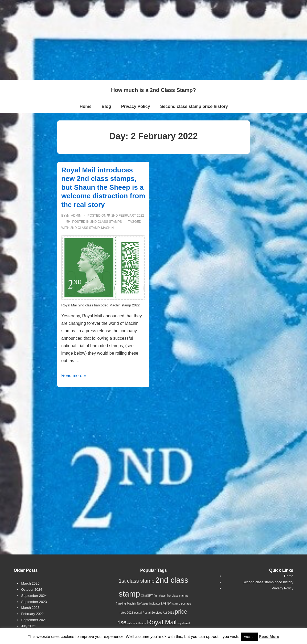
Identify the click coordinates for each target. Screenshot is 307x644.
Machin (107, 228)
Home (85, 106)
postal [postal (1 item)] (138, 613)
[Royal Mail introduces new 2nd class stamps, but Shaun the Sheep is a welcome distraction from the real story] (128, 216)
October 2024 (32, 590)
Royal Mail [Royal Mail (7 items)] (162, 622)
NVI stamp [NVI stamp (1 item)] (174, 604)
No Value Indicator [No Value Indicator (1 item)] (149, 604)
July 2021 (29, 626)
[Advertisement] (154, 40)
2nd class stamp (85, 228)
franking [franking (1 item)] (121, 604)
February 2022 (33, 614)
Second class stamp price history (194, 106)
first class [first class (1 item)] (159, 596)
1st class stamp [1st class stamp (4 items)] (137, 581)
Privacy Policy (136, 106)
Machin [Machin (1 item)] (132, 604)
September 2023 (34, 602)
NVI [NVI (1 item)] (163, 604)
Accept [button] (249, 637)
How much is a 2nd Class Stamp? (154, 90)
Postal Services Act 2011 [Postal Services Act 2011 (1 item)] (158, 613)
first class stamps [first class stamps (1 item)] (177, 596)
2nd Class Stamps (106, 222)
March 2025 (30, 583)
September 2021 (34, 620)
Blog (107, 106)
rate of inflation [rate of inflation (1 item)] (137, 623)
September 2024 (34, 596)
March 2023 (30, 608)
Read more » (74, 376)
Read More (269, 636)
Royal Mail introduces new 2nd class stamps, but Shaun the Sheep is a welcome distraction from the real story (103, 187)
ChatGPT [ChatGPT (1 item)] (147, 596)
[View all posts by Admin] (74, 216)
